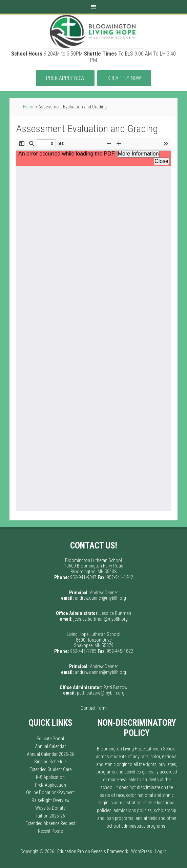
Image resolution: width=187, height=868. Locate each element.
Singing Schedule (50, 762)
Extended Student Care (50, 769)
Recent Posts (50, 831)
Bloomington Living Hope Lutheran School (93, 32)
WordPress (142, 851)
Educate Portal (50, 739)
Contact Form (94, 708)
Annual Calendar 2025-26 (50, 754)
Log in (161, 851)
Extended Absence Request (50, 823)
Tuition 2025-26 (50, 816)
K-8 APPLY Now (124, 78)
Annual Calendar (50, 746)
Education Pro (71, 851)
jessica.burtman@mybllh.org (101, 619)
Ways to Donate (50, 808)
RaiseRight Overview (50, 800)
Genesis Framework (110, 851)
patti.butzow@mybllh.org (101, 693)
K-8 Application (50, 777)
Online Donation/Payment (50, 792)
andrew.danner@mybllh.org (100, 598)
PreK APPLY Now (65, 78)
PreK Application (50, 785)
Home (29, 107)
